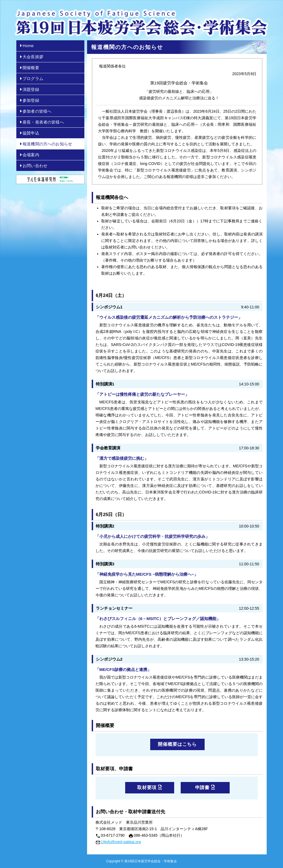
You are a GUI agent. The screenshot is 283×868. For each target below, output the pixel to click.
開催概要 (28, 68)
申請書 (205, 787)
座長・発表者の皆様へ (41, 122)
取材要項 (150, 787)
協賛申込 (28, 133)
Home (26, 46)
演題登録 (28, 89)
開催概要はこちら (177, 744)
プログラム (30, 79)
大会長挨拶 (30, 57)
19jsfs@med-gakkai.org (121, 842)
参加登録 (28, 100)
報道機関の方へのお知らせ (45, 144)
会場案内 (28, 155)
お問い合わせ (33, 166)
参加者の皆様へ (35, 111)
